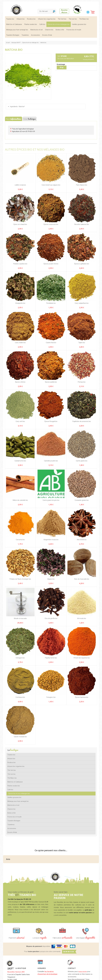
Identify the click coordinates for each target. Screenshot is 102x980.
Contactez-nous (74, 963)
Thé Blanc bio (84, 19)
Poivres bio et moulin (74, 30)
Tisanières (25, 35)
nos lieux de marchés (82, 968)
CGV (46, 977)
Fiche (30, 119)
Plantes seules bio (31, 24)
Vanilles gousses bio (79, 24)
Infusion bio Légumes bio (47, 19)
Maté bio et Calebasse (14, 24)
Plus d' (14, 119)
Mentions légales (37, 977)
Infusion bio (21, 19)
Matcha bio (43, 43)
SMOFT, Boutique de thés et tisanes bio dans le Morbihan (16, 9)
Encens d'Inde (47, 35)
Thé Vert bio (62, 19)
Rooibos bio (31, 19)
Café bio (42, 24)
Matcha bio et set (37, 30)
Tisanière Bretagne (13, 35)
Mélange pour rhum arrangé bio (17, 30)
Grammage (61, 64)
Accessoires (35, 35)
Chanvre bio (49, 30)
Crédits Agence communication (61, 977)
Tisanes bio (10, 19)
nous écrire (83, 950)
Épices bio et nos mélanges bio (59, 24)
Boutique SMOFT (16, 43)
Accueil (8, 43)
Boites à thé (60, 30)
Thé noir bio (73, 19)
